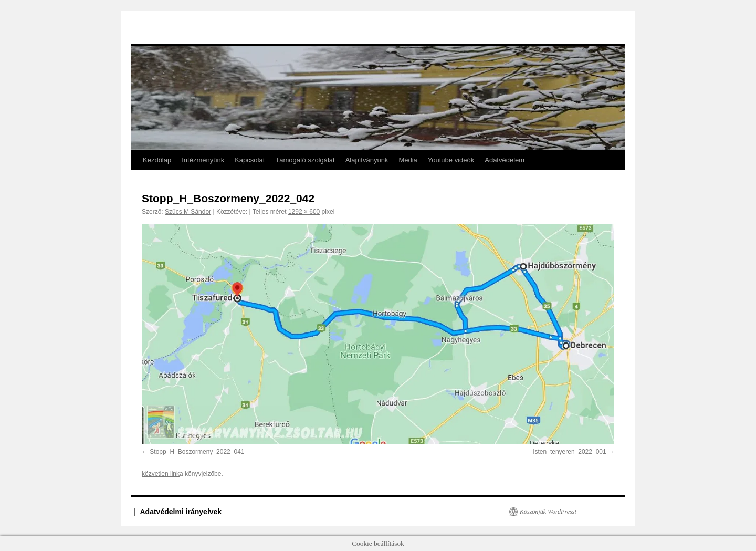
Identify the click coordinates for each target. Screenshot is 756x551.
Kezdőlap (157, 160)
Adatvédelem (505, 160)
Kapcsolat (250, 160)
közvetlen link (161, 474)
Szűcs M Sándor (188, 212)
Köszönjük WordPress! (548, 512)
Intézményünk (203, 160)
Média (408, 160)
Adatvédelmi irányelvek (181, 512)
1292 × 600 (304, 212)
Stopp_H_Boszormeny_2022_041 (197, 452)
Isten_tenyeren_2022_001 (569, 452)
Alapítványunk (367, 160)
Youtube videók (451, 160)
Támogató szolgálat (305, 160)
